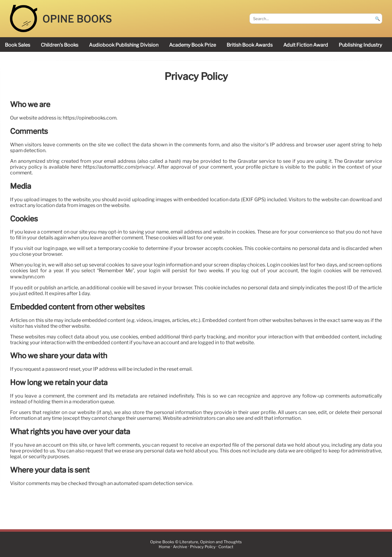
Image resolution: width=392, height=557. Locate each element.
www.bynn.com (27, 277)
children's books (60, 45)
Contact (226, 547)
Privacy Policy (203, 547)
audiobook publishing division (124, 45)
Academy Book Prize (192, 45)
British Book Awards (250, 45)
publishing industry (360, 45)
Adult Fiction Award (306, 45)
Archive (180, 547)
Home (164, 547)
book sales (18, 45)
